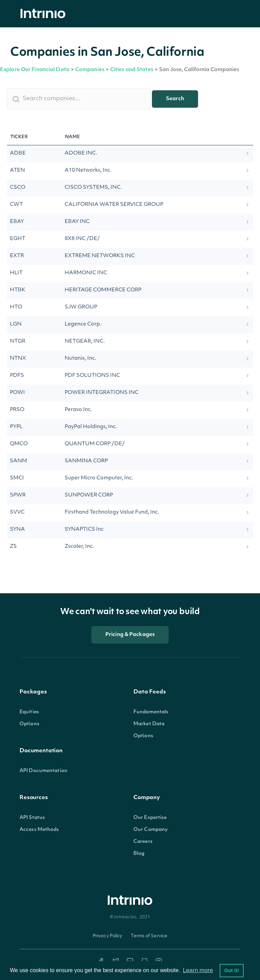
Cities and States (132, 70)
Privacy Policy (108, 936)
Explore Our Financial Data (35, 70)
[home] (45, 14)
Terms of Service (149, 936)
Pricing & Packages (130, 635)
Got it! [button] (231, 970)
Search (175, 99)
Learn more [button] (198, 970)
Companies (90, 70)
